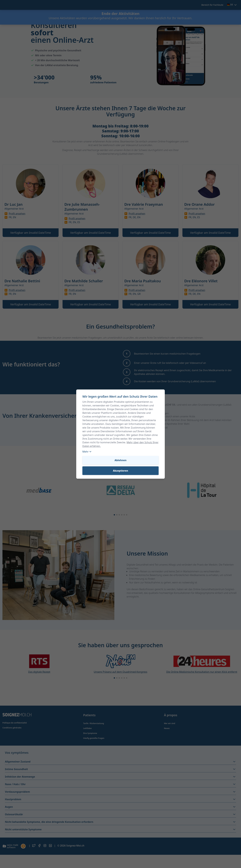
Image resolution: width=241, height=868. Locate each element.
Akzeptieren (121, 471)
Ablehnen (120, 460)
